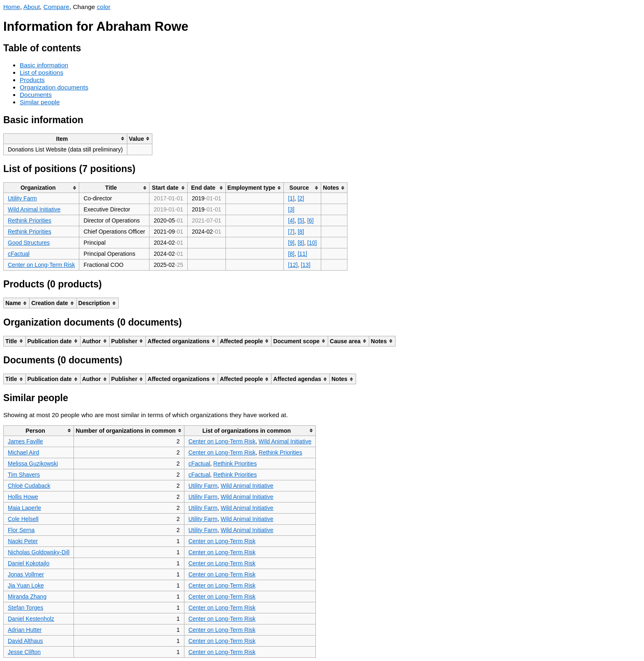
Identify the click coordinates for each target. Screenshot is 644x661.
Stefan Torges (25, 608)
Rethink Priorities (30, 220)
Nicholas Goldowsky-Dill (39, 552)
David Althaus (25, 641)
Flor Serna (21, 530)
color (104, 7)
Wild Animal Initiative (34, 209)
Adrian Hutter (25, 630)
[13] (305, 265)
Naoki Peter (23, 541)
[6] (310, 220)
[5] (301, 220)
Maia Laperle (24, 508)
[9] (291, 243)
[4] (291, 220)
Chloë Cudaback (29, 486)
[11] (302, 254)
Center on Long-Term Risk (41, 265)
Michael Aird (23, 452)
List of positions (41, 72)
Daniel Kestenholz (31, 619)
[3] (291, 209)
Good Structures (29, 243)
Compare (56, 7)
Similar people (40, 102)
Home (12, 7)
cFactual (19, 254)
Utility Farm (22, 198)
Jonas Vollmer (26, 574)
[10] (312, 243)
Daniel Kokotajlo (29, 563)
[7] (291, 232)
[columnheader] (66, 139)
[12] (293, 265)
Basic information (44, 65)
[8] (301, 232)
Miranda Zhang (27, 597)
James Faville (25, 441)
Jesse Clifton (24, 652)
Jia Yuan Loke (26, 585)
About (32, 7)
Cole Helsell (23, 519)
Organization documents (54, 87)
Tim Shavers (24, 475)
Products (32, 80)
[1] (291, 198)
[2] (301, 198)
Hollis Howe (23, 497)
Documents (36, 95)
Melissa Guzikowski (33, 464)
